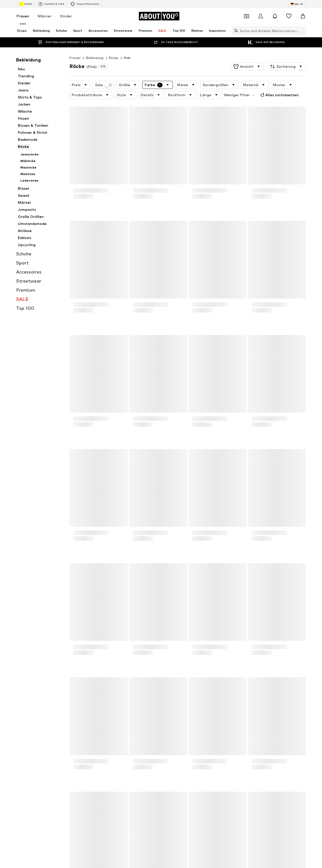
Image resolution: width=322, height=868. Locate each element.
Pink (127, 58)
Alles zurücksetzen (279, 95)
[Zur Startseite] (159, 16)
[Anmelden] (261, 16)
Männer (45, 16)
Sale (104, 85)
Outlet (26, 4)
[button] (247, 66)
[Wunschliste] (289, 16)
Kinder (66, 16)
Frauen (23, 16)
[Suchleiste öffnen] (235, 31)
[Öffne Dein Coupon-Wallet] (247, 16)
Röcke (114, 58)
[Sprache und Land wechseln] (297, 4)
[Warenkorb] (303, 16)
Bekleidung (95, 58)
